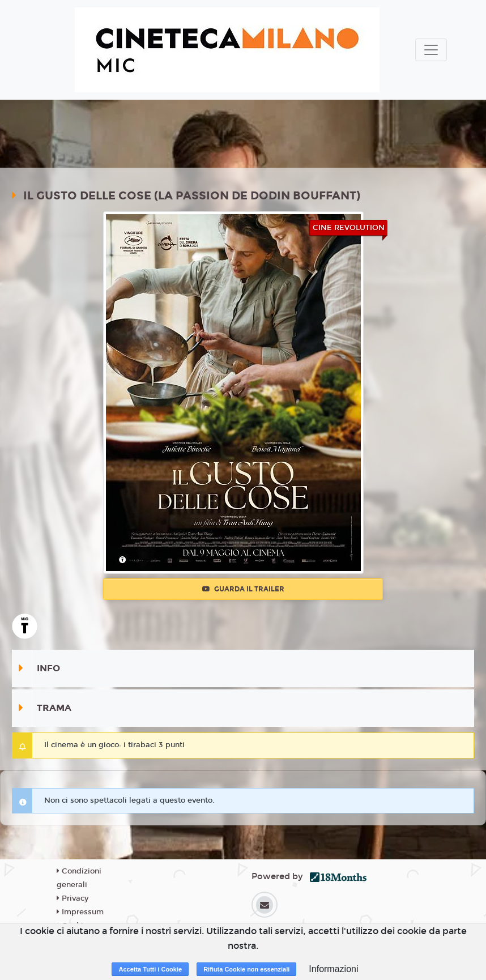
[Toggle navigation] (431, 50)
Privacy (73, 898)
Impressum (80, 912)
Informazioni (333, 969)
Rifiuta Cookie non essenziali (246, 969)
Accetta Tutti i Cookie (150, 969)
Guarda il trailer (243, 589)
